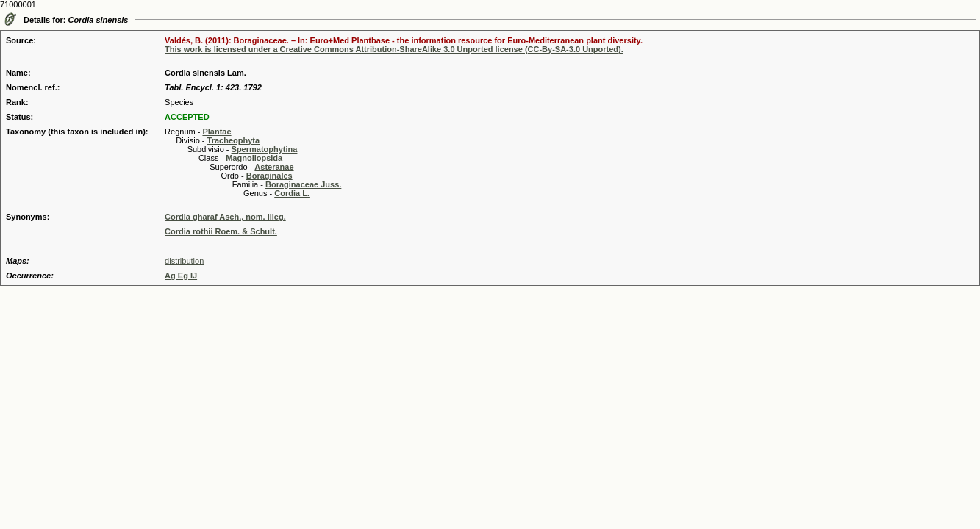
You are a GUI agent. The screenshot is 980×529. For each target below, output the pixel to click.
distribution (184, 261)
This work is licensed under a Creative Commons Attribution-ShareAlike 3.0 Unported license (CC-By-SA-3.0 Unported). (394, 49)
